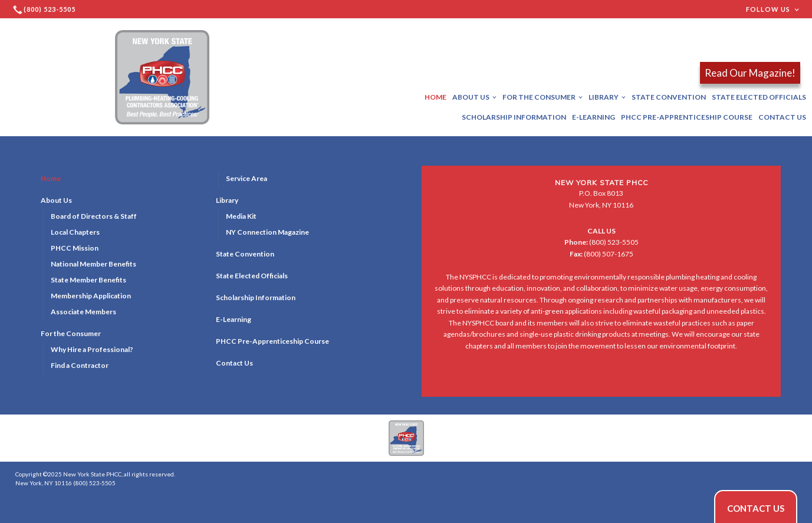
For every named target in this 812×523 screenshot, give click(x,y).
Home (435, 97)
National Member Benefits (93, 264)
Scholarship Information (514, 117)
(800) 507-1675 (601, 254)
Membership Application (91, 296)
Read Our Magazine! (750, 73)
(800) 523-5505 (601, 242)
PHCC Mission (75, 248)
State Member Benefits (88, 280)
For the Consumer (543, 97)
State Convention (669, 97)
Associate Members (83, 312)
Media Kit (241, 216)
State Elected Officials (759, 97)
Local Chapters (75, 232)
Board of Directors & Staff (94, 216)
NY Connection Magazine (267, 232)
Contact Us (782, 117)
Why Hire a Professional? (92, 349)
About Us (474, 97)
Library (607, 97)
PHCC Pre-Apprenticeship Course (687, 117)
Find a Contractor (80, 365)
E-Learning (594, 117)
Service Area (246, 178)
